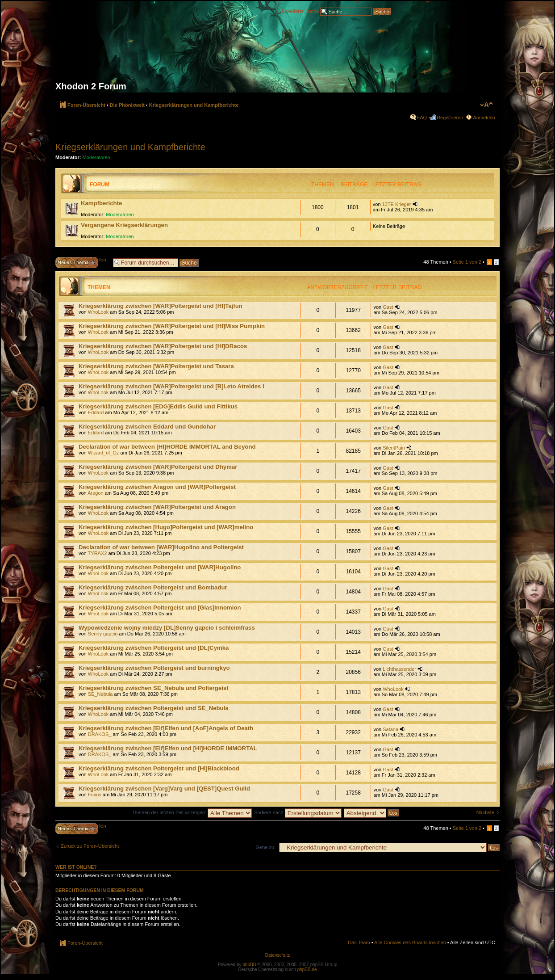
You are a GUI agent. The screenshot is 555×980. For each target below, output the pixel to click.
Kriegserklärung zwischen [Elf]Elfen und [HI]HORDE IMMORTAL (168, 748)
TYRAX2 (98, 553)
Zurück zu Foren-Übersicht (90, 846)
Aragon (95, 493)
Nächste (485, 812)
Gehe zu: (265, 847)
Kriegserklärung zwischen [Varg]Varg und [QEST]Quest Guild (164, 789)
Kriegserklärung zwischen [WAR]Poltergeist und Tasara (156, 366)
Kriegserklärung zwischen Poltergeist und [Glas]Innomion (160, 608)
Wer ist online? (76, 867)
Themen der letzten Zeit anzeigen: (192, 812)
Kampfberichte (101, 203)
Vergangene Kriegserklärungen (124, 225)
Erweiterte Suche (300, 11)
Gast (388, 307)
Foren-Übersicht (86, 105)
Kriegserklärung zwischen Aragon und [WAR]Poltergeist (157, 487)
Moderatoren (96, 157)
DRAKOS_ (100, 734)
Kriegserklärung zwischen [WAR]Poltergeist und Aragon (157, 507)
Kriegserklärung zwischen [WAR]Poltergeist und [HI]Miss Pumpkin (172, 326)
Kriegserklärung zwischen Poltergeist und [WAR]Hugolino (160, 567)
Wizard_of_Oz (104, 453)
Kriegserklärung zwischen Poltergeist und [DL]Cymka (154, 648)
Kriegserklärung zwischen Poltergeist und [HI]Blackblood (159, 768)
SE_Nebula (100, 694)
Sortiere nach (298, 812)
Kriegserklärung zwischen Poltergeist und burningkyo (154, 668)
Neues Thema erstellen (82, 263)
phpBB (249, 965)
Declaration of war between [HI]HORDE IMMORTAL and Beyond (167, 447)
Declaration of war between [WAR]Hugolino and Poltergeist (161, 547)
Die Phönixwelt (127, 105)
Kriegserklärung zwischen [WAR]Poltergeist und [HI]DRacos (163, 346)
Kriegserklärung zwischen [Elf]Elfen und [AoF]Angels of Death (166, 728)
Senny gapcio (103, 634)
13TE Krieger (397, 204)
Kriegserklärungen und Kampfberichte (194, 105)
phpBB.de (307, 969)
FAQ (422, 118)
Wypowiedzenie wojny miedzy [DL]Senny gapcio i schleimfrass (167, 628)
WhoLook (98, 312)
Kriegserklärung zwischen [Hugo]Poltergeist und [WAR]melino (166, 527)
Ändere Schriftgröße (486, 105)
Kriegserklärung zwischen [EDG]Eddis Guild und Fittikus (158, 406)
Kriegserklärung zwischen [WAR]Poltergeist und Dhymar (158, 467)
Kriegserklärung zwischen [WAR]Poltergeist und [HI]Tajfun (161, 306)
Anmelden (484, 118)
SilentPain (394, 448)
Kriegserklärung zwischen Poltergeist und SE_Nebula (154, 708)
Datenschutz (278, 955)
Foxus (95, 795)
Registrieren (450, 118)
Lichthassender (399, 669)
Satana (390, 729)
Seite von (467, 262)
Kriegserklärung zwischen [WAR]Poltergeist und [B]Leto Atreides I (171, 386)
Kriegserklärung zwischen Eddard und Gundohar (147, 427)
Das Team (359, 942)
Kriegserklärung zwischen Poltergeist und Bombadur (153, 587)
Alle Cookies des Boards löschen (410, 942)
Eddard (96, 412)
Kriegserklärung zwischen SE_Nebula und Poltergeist (154, 688)
